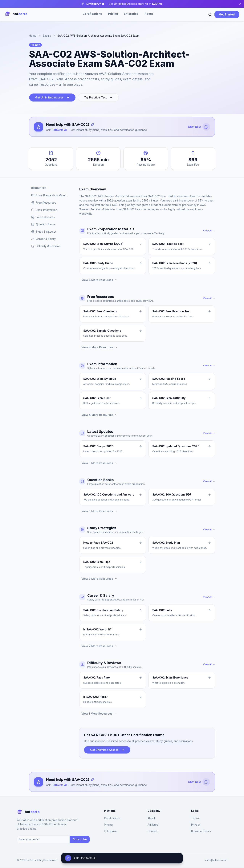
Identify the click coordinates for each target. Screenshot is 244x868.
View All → (209, 231)
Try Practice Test (98, 97)
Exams (47, 36)
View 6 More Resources (100, 280)
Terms (195, 818)
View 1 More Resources (99, 714)
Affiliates (153, 825)
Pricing (113, 14)
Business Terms (201, 831)
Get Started (227, 14)
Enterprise (131, 14)
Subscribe (80, 839)
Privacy (196, 825)
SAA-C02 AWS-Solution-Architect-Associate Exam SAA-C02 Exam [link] (98, 36)
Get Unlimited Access (52, 97)
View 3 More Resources (100, 463)
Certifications (92, 14)
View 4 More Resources (100, 347)
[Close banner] (240, 4)
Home (33, 36)
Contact (152, 831)
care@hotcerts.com (216, 860)
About (149, 14)
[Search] (210, 15)
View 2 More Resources (100, 646)
